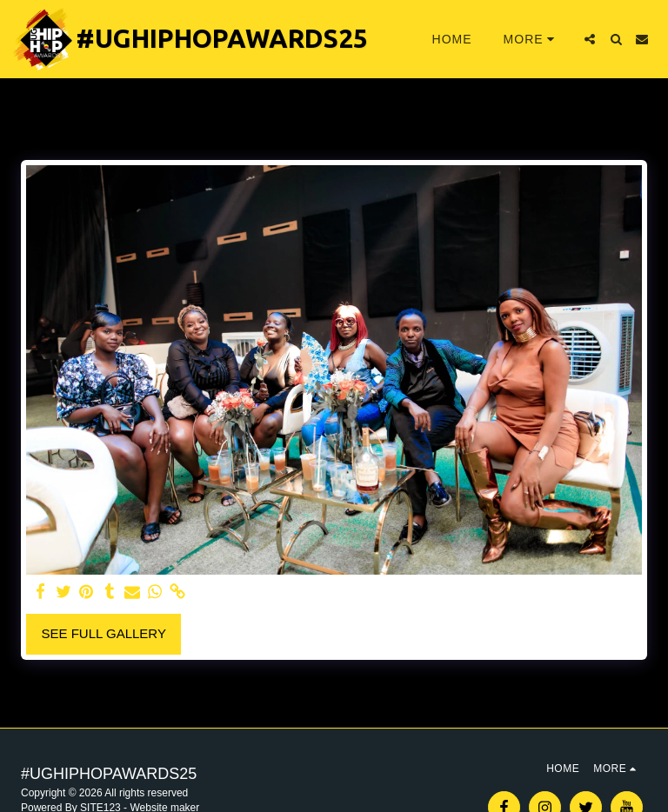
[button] (590, 39)
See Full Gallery (104, 633)
